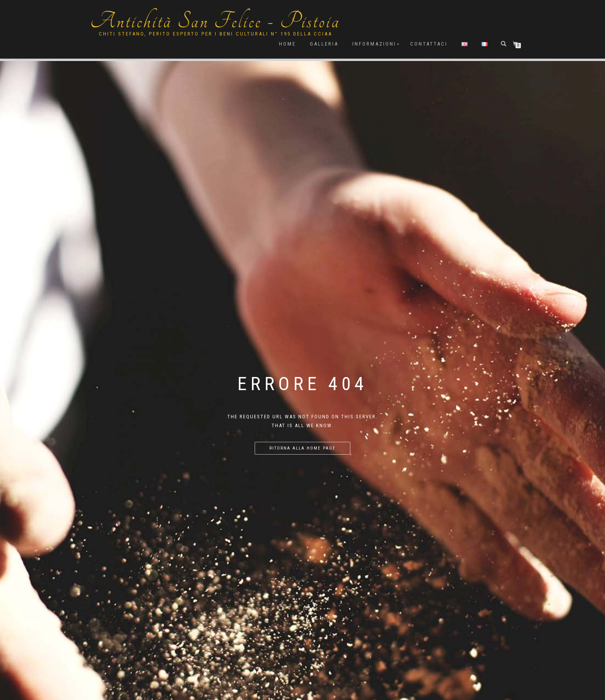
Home (287, 44)
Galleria (324, 44)
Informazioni (374, 44)
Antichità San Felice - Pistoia (215, 21)
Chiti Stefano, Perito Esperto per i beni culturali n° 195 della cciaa (215, 34)
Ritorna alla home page (302, 448)
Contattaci (429, 44)
